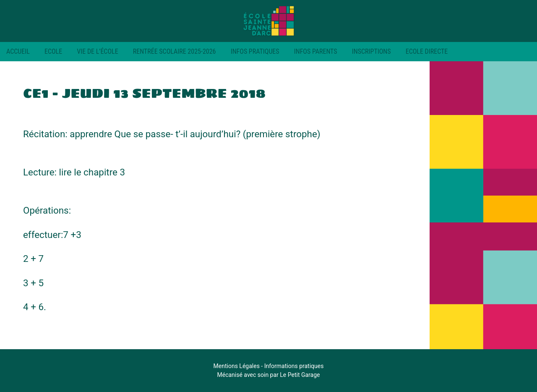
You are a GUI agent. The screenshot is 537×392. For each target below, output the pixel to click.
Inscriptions (371, 51)
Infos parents (316, 51)
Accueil (18, 51)
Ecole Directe (427, 51)
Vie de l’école (97, 51)
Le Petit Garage (300, 375)
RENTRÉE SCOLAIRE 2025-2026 (175, 51)
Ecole (53, 51)
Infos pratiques (255, 51)
